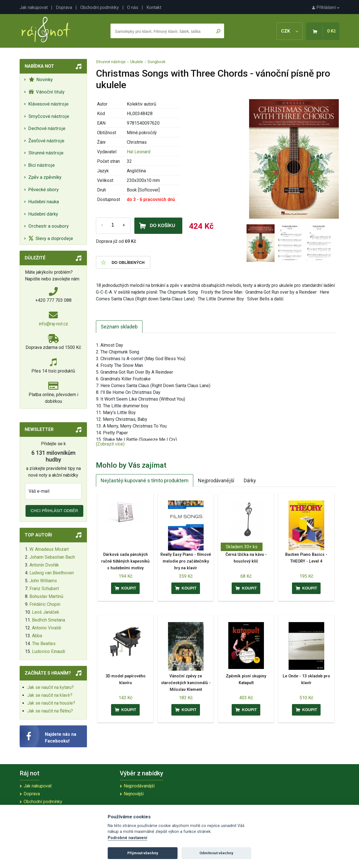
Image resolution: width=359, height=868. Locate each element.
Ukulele (137, 62)
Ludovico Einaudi (49, 651)
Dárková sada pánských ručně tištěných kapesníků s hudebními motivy (125, 561)
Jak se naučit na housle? (51, 703)
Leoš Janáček (46, 612)
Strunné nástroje (46, 153)
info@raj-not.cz (53, 324)
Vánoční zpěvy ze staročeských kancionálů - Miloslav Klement (186, 683)
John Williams (43, 581)
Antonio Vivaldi (47, 628)
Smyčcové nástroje (49, 116)
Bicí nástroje (42, 165)
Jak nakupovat (34, 7)
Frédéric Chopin (45, 604)
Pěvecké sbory (43, 189)
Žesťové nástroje (46, 141)
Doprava (64, 7)
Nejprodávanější (216, 480)
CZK (290, 31)
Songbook (157, 62)
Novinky (41, 79)
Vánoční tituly (47, 92)
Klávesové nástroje (48, 104)
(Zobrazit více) (110, 444)
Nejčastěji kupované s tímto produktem (145, 480)
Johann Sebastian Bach (52, 557)
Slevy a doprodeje (51, 238)
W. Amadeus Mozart (49, 549)
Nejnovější (134, 794)
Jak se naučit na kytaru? (50, 687)
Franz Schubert (44, 589)
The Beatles (44, 644)
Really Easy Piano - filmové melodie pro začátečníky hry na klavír (186, 561)
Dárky (250, 480)
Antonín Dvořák (44, 565)
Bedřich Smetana (49, 620)
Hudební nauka (44, 202)
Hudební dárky (43, 214)
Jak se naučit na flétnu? (50, 711)
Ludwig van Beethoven (52, 573)
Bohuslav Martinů (46, 596)
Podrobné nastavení (127, 838)
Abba (37, 636)
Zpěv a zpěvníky (45, 177)
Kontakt (154, 7)
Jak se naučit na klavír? (50, 695)
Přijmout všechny (143, 853)
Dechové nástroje (47, 128)
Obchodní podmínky (100, 7)
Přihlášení (326, 7)
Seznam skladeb (119, 327)
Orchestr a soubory (49, 226)
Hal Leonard (139, 152)
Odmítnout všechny (216, 853)
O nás (133, 7)
